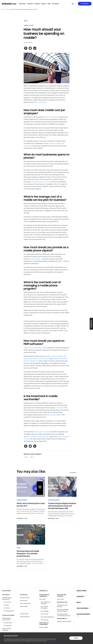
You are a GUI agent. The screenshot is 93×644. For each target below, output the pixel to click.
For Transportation (9, 611)
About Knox (22, 4)
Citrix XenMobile (58, 356)
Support (80, 597)
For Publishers (8, 626)
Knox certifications (25, 603)
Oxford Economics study (41, 432)
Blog (49, 4)
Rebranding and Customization (7, 619)
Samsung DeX (52, 415)
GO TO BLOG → (73, 473)
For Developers (83, 614)
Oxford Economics (51, 117)
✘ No (32, 457)
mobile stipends (35, 259)
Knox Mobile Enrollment (44, 607)
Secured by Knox (25, 598)
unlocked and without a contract (41, 182)
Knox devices (24, 601)
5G (60, 415)
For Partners (55, 4)
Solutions (7, 591)
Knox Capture (45, 620)
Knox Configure (44, 627)
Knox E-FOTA (44, 614)
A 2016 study (59, 408)
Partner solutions (25, 617)
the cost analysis (41, 102)
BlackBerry (48, 356)
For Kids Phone (8, 623)
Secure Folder (24, 606)
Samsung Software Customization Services (64, 615)
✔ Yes (26, 457)
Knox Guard (60, 599)
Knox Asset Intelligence (47, 617)
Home (3, 9)
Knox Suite (42, 599)
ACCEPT (76, 638)
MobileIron (45, 359)
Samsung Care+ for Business (62, 606)
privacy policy (51, 641)
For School (7, 608)
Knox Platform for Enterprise (46, 603)
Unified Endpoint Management (7, 598)
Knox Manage (45, 611)
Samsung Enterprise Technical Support (63, 610)
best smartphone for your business (37, 437)
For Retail (6, 605)
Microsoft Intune (36, 359)
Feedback (91, 324)
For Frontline (7, 602)
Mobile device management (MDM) (35, 348)
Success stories (24, 614)
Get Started (85, 4)
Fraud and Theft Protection (7, 629)
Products (43, 591)
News (26, 21)
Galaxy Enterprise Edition (64, 621)
